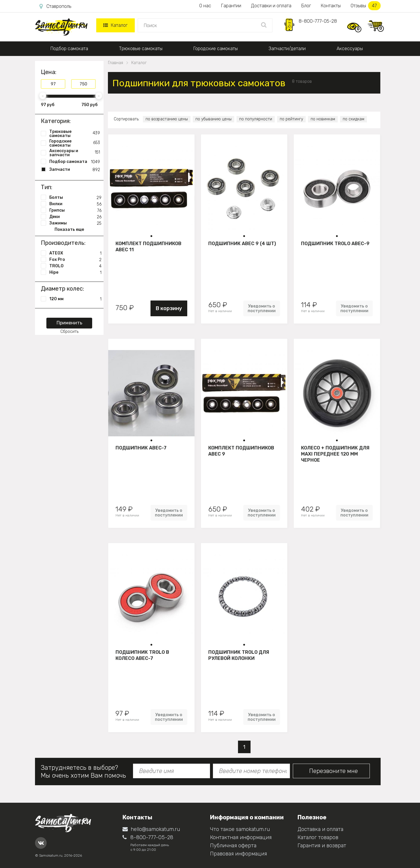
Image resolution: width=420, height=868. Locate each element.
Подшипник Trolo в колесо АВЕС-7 (142, 655)
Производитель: (63, 243)
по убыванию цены (213, 119)
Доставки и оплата (271, 6)
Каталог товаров (318, 837)
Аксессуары (350, 49)
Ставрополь (55, 6)
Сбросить (69, 332)
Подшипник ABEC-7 (141, 448)
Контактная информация (241, 837)
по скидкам (353, 119)
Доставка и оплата (320, 829)
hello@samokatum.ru (151, 829)
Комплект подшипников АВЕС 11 (148, 247)
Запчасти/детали (287, 49)
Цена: (49, 72)
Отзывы (366, 6)
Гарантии (231, 6)
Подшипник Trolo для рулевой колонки (239, 655)
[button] (151, 236)
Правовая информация (238, 854)
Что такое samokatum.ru (240, 829)
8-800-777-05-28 (318, 21)
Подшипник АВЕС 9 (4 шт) (242, 244)
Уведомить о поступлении (262, 308)
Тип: (47, 187)
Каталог (115, 25)
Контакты (331, 6)
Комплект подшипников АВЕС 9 (241, 451)
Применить (69, 323)
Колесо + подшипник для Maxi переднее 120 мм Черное (335, 454)
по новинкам (323, 119)
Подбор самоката (69, 49)
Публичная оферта (233, 846)
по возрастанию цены (167, 119)
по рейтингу (291, 119)
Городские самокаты (216, 49)
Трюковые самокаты (141, 49)
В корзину (169, 308)
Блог (306, 6)
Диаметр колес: (62, 289)
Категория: (56, 121)
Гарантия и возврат (322, 846)
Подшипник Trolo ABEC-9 (335, 244)
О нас (205, 6)
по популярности (256, 119)
